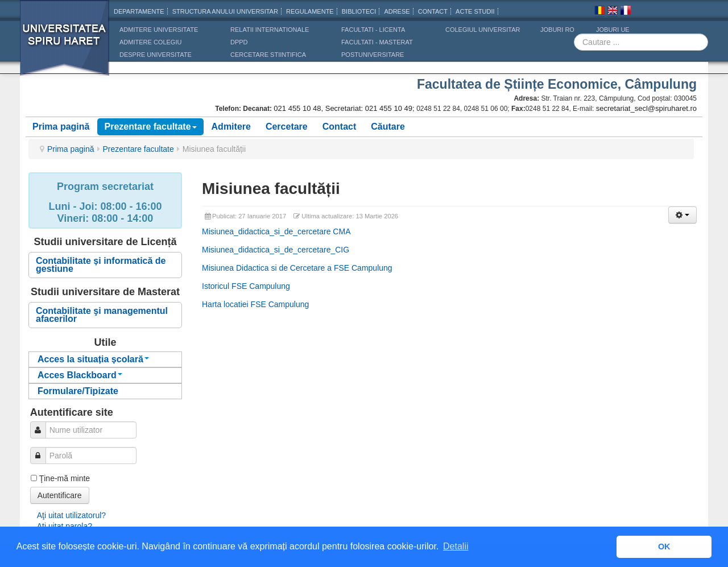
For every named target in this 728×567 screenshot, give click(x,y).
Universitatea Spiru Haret (65, 45)
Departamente (139, 11)
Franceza (626, 12)
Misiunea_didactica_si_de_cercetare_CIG (276, 250)
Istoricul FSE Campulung (246, 286)
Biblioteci (359, 11)
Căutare (388, 127)
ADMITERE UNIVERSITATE (159, 30)
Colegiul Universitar (483, 30)
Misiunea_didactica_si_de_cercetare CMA (276, 231)
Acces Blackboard (80, 375)
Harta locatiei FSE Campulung (255, 304)
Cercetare (287, 127)
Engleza (613, 12)
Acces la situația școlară (93, 359)
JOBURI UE (613, 30)
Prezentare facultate (150, 127)
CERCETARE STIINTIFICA (268, 55)
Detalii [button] (456, 546)
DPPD (239, 42)
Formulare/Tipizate (78, 391)
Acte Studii (475, 11)
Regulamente (310, 11)
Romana (599, 12)
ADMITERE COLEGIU (150, 42)
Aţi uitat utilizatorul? (71, 515)
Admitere (231, 127)
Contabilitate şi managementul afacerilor (102, 315)
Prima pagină (61, 127)
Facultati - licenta (373, 30)
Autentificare (60, 495)
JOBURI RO (557, 30)
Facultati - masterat (377, 42)
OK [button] (664, 547)
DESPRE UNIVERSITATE (156, 55)
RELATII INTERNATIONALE (270, 30)
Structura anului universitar (225, 11)
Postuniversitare (373, 55)
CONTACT (433, 11)
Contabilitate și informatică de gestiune (101, 265)
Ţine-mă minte (65, 478)
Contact (340, 127)
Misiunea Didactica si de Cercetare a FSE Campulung (297, 268)
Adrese (397, 11)
